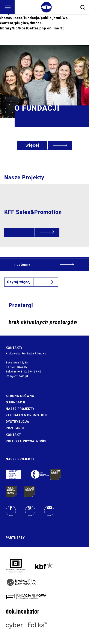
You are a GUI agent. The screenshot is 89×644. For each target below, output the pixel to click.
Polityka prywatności (26, 441)
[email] (49, 511)
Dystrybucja (17, 422)
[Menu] (7, 7)
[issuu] (30, 511)
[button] (44, 265)
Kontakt (13, 435)
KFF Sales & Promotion (26, 415)
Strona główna (20, 396)
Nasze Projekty (20, 409)
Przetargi (15, 428)
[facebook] (11, 511)
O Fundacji (16, 402)
